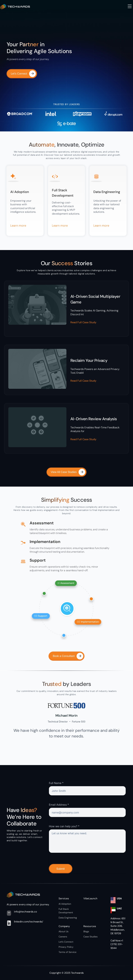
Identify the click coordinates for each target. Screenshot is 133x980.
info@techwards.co (25, 912)
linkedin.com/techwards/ (29, 922)
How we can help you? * (64, 826)
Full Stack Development (66, 911)
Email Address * (59, 805)
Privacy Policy (66, 947)
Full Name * (56, 783)
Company (64, 926)
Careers (63, 937)
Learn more (18, 226)
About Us (64, 931)
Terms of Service (67, 952)
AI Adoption (65, 904)
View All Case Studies (68, 472)
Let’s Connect (23, 74)
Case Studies (90, 937)
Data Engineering (68, 918)
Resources (90, 926)
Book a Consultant (68, 656)
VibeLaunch (90, 898)
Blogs (86, 931)
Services (64, 898)
